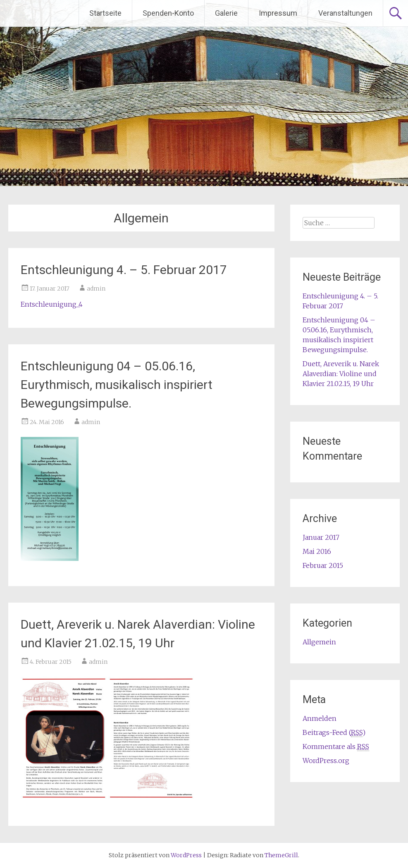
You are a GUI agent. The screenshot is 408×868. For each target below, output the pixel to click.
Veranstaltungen (345, 13)
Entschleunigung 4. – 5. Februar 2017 (124, 270)
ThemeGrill (281, 855)
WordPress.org (326, 761)
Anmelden (320, 718)
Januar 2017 (321, 537)
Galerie (226, 13)
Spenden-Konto (168, 13)
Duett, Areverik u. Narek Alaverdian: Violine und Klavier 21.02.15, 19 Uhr (341, 374)
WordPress (186, 855)
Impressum (278, 13)
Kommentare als (336, 747)
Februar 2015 (323, 565)
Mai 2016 (317, 551)
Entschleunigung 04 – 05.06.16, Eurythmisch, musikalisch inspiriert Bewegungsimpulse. (117, 385)
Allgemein (319, 642)
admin (96, 289)
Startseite (105, 13)
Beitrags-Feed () (334, 733)
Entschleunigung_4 (52, 304)
